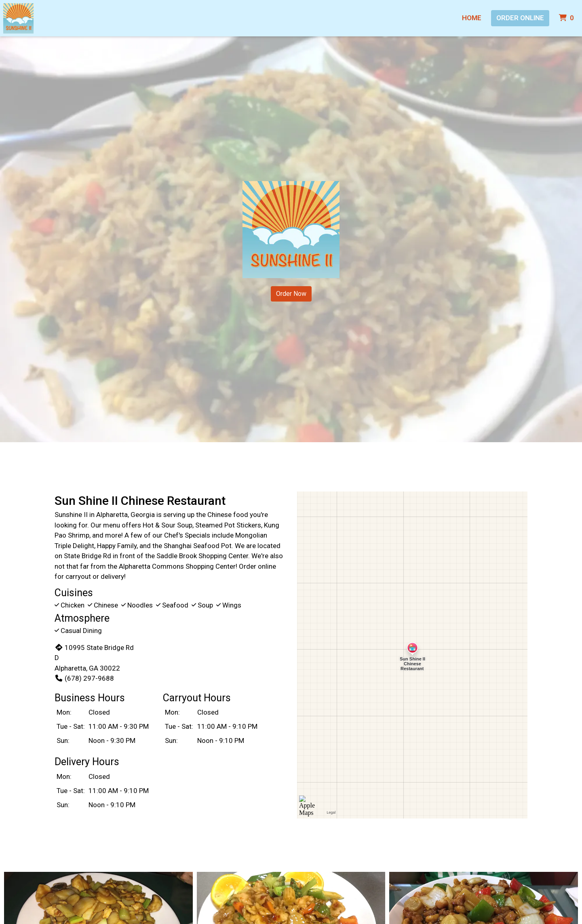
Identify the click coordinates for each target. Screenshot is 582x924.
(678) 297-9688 (84, 678)
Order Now (291, 294)
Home (472, 18)
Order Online (520, 18)
